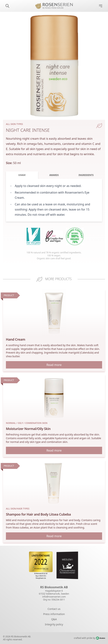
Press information (54, 614)
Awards (54, 175)
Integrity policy (54, 624)
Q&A (54, 619)
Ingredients (86, 175)
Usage (22, 175)
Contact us (54, 609)
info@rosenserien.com (54, 597)
